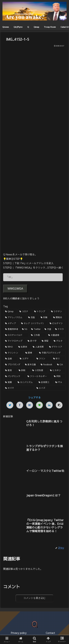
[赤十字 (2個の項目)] (33, 341)
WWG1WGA (15, 289)
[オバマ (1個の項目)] (19, 388)
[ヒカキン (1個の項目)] (57, 370)
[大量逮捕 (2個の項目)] (56, 335)
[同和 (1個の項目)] (59, 376)
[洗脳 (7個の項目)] (32, 317)
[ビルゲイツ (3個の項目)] (57, 323)
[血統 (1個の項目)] (10, 359)
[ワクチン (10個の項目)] (58, 311)
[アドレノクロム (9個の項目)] (15, 317)
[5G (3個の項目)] (25, 329)
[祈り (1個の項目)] (59, 359)
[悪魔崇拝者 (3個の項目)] (12, 329)
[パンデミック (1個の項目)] (14, 376)
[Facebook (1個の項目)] (47, 365)
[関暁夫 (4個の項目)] (59, 317)
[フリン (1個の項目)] (43, 359)
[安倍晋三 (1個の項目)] (45, 382)
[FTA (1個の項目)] (60, 382)
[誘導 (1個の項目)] (30, 353)
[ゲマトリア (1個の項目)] (57, 347)
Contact (50, 633)
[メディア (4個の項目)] (11, 323)
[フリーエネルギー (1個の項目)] (39, 376)
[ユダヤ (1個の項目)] (26, 359)
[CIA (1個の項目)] (60, 365)
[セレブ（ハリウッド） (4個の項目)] (34, 323)
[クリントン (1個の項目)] (13, 353)
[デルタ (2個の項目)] (59, 341)
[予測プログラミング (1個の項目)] (51, 353)
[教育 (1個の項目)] (10, 370)
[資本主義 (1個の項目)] (31, 365)
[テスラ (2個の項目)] (59, 329)
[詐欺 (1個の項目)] (23, 370)
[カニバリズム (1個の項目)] (26, 382)
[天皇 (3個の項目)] (48, 329)
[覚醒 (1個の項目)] (9, 382)
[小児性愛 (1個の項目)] (39, 370)
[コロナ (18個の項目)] (25, 311)
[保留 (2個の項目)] (46, 341)
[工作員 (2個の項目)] (38, 335)
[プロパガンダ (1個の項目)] (13, 365)
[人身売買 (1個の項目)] (39, 347)
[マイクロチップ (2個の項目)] (14, 341)
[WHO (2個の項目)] (10, 347)
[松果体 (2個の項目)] (24, 347)
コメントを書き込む (34, 598)
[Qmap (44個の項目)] (10, 311)
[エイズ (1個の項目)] (50, 388)
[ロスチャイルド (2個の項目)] (16, 335)
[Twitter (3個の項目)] (36, 329)
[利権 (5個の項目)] (45, 317)
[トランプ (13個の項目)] (41, 311)
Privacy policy (19, 633)
